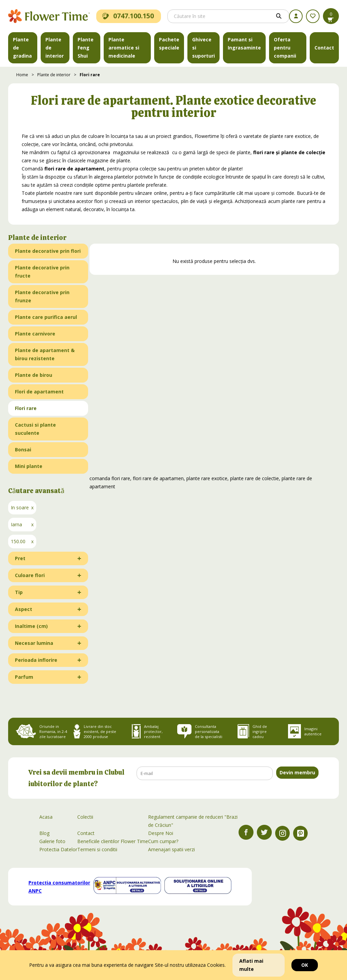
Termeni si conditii (97, 849)
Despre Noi (161, 833)
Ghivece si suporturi (203, 48)
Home (22, 75)
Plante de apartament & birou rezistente (45, 354)
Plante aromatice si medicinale (124, 48)
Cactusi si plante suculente (35, 429)
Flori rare (90, 75)
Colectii (85, 817)
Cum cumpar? (163, 841)
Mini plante (29, 466)
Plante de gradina (22, 48)
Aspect (24, 609)
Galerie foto (52, 841)
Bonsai (23, 450)
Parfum (24, 677)
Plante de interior (55, 48)
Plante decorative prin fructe (42, 272)
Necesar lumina (34, 643)
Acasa (46, 817)
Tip (19, 592)
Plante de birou (34, 375)
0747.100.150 (128, 16)
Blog (44, 833)
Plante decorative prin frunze (42, 296)
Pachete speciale (169, 44)
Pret (20, 558)
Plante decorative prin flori (48, 251)
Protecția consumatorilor (59, 887)
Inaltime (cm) (31, 626)
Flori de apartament (39, 392)
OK (305, 965)
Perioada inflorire (36, 660)
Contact (324, 48)
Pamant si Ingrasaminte (244, 44)
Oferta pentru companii (285, 48)
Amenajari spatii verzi (171, 849)
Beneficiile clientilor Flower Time (113, 841)
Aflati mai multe (251, 965)
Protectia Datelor (58, 849)
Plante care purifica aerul (46, 317)
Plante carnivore (35, 334)
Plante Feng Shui (86, 48)
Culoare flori (30, 575)
